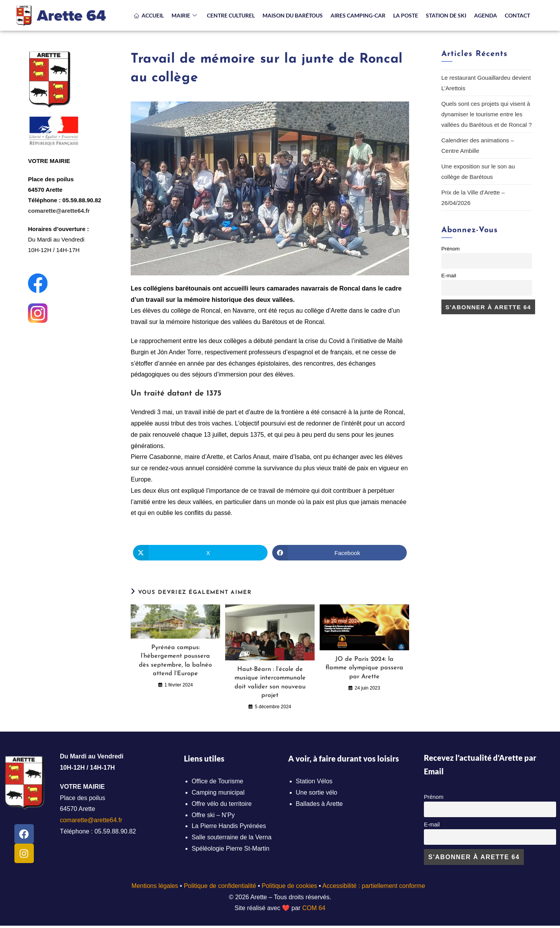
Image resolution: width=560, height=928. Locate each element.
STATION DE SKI (446, 15)
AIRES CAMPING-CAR (358, 15)
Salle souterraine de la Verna (232, 837)
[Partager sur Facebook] (339, 553)
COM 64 (314, 908)
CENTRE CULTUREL (231, 15)
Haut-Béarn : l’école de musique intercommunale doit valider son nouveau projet (270, 682)
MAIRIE (184, 16)
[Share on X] (200, 553)
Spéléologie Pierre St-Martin (231, 848)
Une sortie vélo (317, 792)
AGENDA (486, 15)
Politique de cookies (289, 886)
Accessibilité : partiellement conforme (374, 886)
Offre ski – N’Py (213, 815)
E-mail (449, 276)
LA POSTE (406, 15)
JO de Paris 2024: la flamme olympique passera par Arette (364, 668)
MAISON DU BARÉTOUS (293, 15)
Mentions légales (155, 886)
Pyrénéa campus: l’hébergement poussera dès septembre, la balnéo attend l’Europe (175, 661)
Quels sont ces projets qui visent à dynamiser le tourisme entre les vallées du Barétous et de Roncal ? (487, 114)
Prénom (451, 249)
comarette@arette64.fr (59, 211)
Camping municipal (218, 792)
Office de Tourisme (218, 781)
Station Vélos (314, 781)
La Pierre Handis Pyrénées (229, 826)
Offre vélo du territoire (222, 804)
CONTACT (517, 15)
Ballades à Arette (319, 804)
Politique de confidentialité (220, 886)
